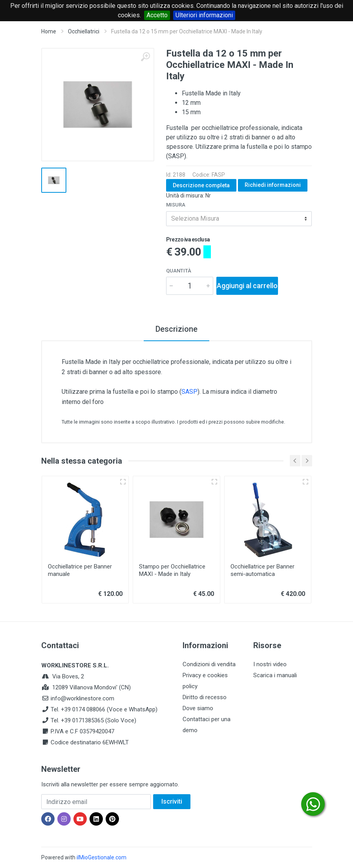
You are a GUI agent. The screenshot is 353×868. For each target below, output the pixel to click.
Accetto (157, 15)
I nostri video (270, 664)
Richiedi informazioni (273, 185)
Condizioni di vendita (209, 664)
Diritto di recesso (205, 697)
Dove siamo (198, 708)
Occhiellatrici (84, 31)
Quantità (179, 271)
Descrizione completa (201, 185)
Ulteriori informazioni (204, 15)
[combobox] (239, 219)
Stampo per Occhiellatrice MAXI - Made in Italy (172, 570)
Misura (176, 205)
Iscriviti (172, 801)
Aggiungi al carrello (247, 286)
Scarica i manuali (275, 675)
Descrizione (176, 329)
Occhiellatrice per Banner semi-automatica (262, 570)
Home (49, 31)
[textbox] (239, 219)
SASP (189, 392)
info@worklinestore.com (82, 698)
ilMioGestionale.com (102, 857)
